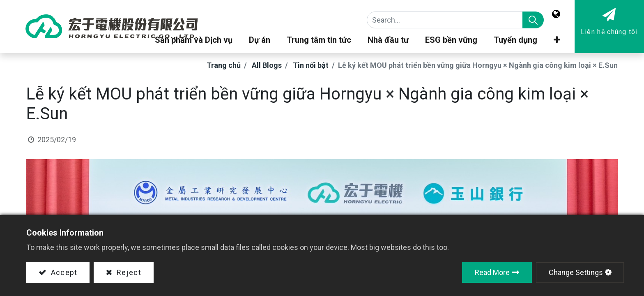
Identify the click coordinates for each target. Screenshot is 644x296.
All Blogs (267, 65)
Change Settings (576, 272)
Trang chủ (224, 65)
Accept (63, 272)
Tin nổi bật (311, 65)
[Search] (533, 20)
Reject (128, 272)
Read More (492, 272)
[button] (557, 42)
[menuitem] (515, 42)
